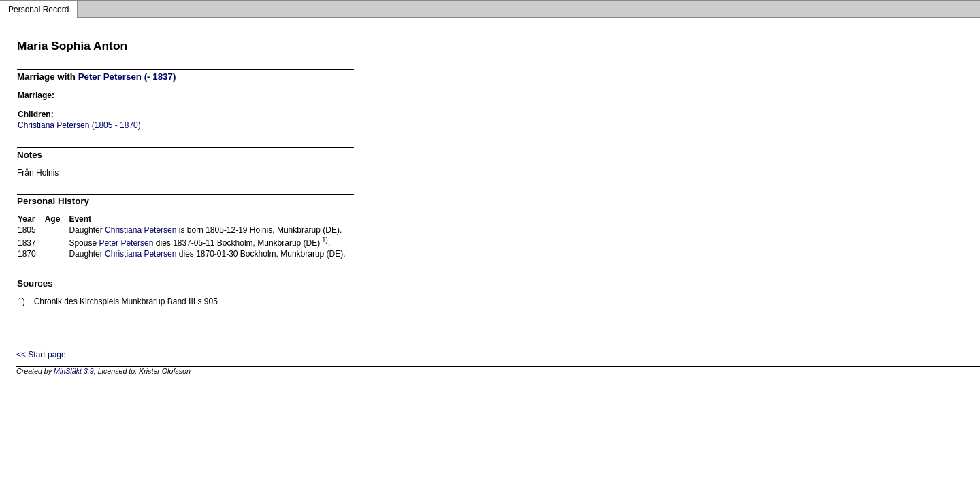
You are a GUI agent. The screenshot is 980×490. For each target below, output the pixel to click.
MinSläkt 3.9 (74, 371)
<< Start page (41, 355)
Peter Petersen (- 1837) (127, 77)
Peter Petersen (126, 243)
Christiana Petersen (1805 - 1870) (79, 125)
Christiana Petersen (141, 230)
